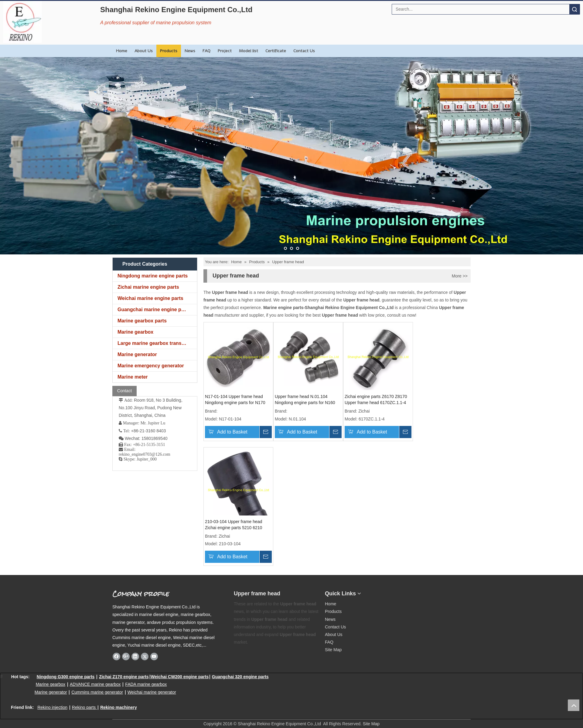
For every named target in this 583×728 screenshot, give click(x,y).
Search (574, 9)
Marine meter (133, 377)
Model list (249, 51)
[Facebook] (116, 656)
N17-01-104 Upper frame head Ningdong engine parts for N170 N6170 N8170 (235, 400)
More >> (460, 276)
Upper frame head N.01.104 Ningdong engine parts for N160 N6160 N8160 (305, 400)
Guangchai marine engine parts (154, 310)
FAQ (206, 51)
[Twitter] (145, 656)
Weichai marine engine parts (150, 298)
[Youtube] (154, 656)
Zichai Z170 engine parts (124, 677)
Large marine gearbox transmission (157, 343)
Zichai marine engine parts (148, 287)
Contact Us (304, 51)
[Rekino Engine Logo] (22, 22)
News (190, 51)
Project (225, 51)
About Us (144, 51)
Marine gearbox (135, 332)
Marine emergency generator (151, 366)
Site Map (333, 650)
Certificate (276, 51)
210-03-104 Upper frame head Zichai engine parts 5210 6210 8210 (234, 525)
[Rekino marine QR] (406, 591)
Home (122, 51)
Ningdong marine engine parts (153, 276)
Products (169, 51)
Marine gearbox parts (142, 321)
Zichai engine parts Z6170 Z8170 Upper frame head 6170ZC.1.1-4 (376, 400)
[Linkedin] (135, 656)
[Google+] (126, 656)
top (574, 705)
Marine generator (137, 354)
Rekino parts (84, 707)
